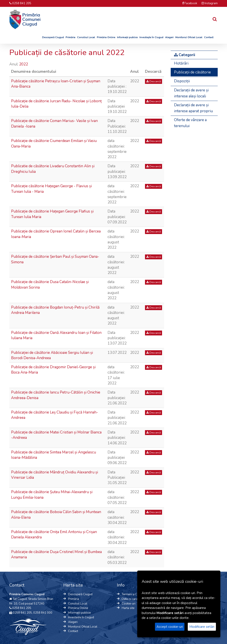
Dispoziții (182, 81)
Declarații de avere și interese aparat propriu (193, 108)
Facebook (190, 3)
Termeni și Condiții (134, 594)
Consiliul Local (86, 37)
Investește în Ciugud (151, 37)
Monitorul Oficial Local (189, 37)
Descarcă (154, 81)
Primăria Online (106, 37)
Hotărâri (181, 63)
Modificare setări (202, 627)
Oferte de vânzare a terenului (190, 123)
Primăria (70, 37)
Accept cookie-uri (170, 627)
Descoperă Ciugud (53, 37)
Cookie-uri (129, 604)
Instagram (210, 3)
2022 (24, 64)
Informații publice (127, 37)
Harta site (128, 608)
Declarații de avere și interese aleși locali (191, 93)
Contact (209, 37)
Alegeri (169, 37)
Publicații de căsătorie (192, 72)
